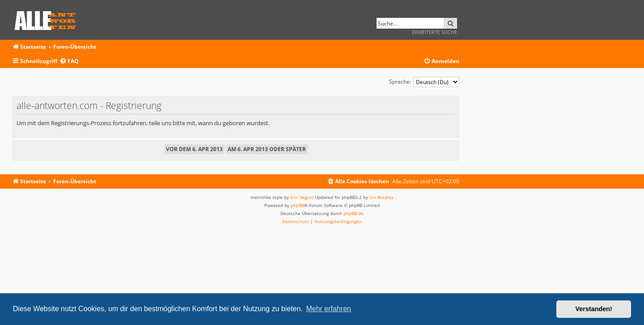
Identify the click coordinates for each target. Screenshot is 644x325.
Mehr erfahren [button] (328, 309)
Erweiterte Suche (434, 32)
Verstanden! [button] (594, 309)
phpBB (297, 205)
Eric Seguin (302, 197)
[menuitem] (69, 61)
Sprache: (400, 82)
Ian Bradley (381, 197)
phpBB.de (354, 213)
